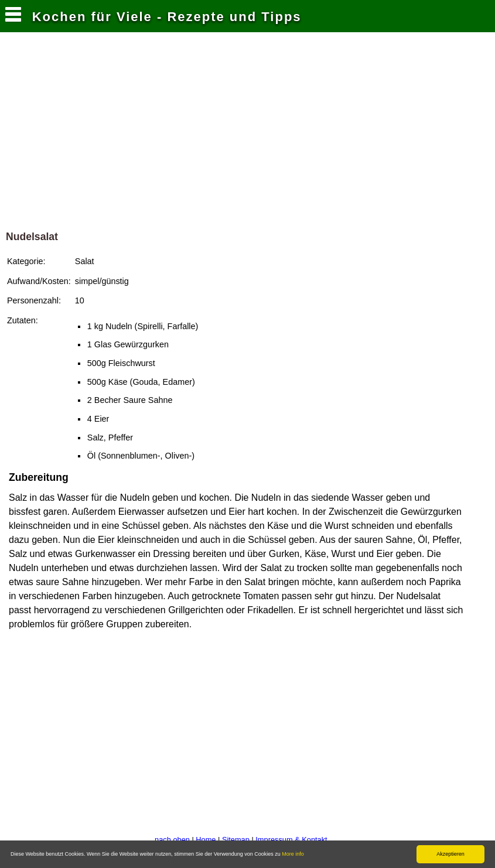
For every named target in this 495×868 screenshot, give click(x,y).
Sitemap (236, 840)
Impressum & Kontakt (291, 840)
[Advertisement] (248, 134)
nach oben (172, 840)
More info (293, 854)
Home (206, 840)
